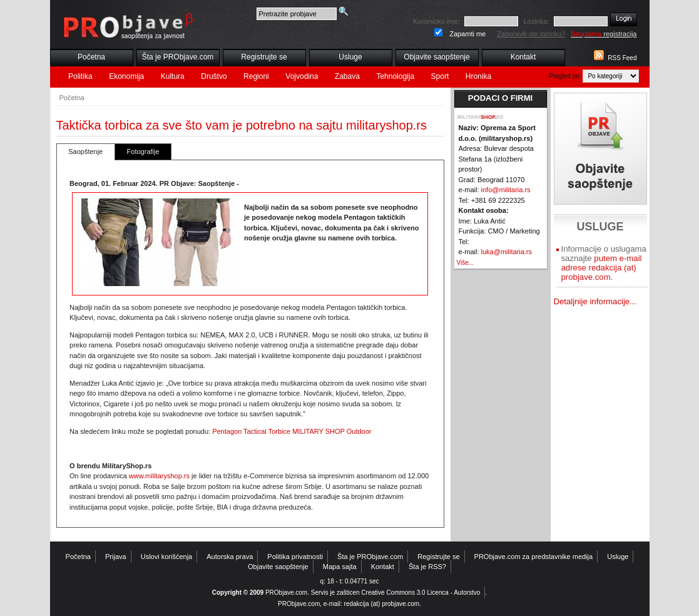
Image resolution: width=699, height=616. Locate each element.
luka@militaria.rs (507, 252)
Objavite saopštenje (436, 57)
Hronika (478, 76)
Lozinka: (536, 21)
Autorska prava (230, 557)
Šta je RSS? (427, 567)
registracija (604, 34)
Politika (80, 76)
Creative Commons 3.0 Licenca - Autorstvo (421, 593)
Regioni (256, 76)
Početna (91, 57)
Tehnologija (395, 76)
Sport (440, 76)
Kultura (173, 76)
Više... (466, 263)
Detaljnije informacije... (595, 301)
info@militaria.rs (506, 190)
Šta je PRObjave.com (178, 57)
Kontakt (523, 57)
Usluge (350, 57)
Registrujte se (264, 57)
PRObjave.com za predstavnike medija (534, 557)
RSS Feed (622, 58)
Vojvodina (302, 76)
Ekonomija (126, 76)
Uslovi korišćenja (167, 557)
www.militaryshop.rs (159, 476)
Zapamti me (467, 34)
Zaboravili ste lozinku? (531, 34)
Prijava (116, 557)
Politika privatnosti (295, 557)
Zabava (347, 76)
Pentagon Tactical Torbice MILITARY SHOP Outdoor (292, 431)
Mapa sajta (340, 567)
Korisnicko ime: (436, 21)
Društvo (214, 76)
